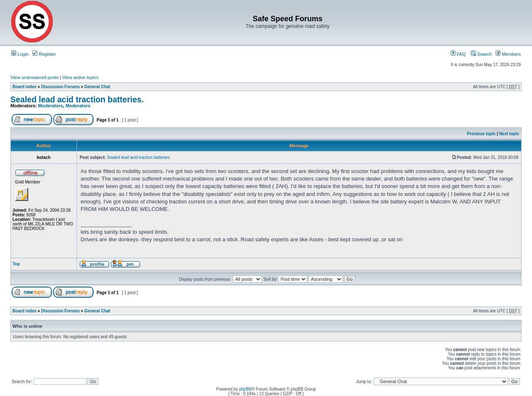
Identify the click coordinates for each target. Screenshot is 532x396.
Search (481, 54)
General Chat (97, 87)
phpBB (245, 389)
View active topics (80, 77)
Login (20, 54)
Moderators (51, 106)
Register (44, 54)
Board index (25, 87)
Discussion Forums (60, 87)
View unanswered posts (34, 77)
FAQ (458, 54)
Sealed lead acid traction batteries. (77, 99)
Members (508, 54)
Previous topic (482, 134)
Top (16, 264)
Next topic (509, 134)
